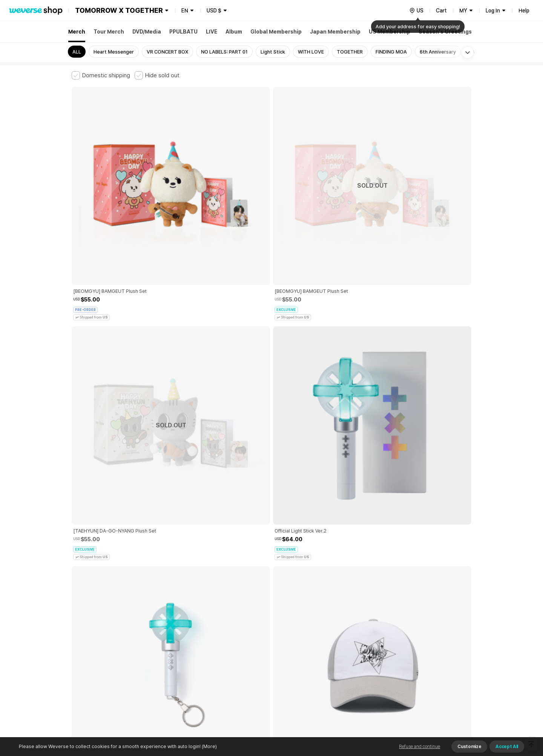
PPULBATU (183, 32)
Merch (77, 32)
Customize (469, 747)
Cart (441, 11)
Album (234, 32)
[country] (416, 11)
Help (524, 11)
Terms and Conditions (93, 630)
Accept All (507, 747)
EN (185, 11)
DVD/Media (147, 32)
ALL (77, 52)
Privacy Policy (307, 630)
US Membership (390, 32)
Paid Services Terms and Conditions (164, 630)
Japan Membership (335, 32)
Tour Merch (109, 32)
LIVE (212, 32)
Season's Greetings (445, 32)
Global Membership (276, 32)
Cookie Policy (346, 630)
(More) (209, 746)
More (271, 577)
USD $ (214, 11)
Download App (452, 707)
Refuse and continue (420, 747)
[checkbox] (101, 75)
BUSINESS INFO (199, 663)
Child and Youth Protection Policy (248, 630)
